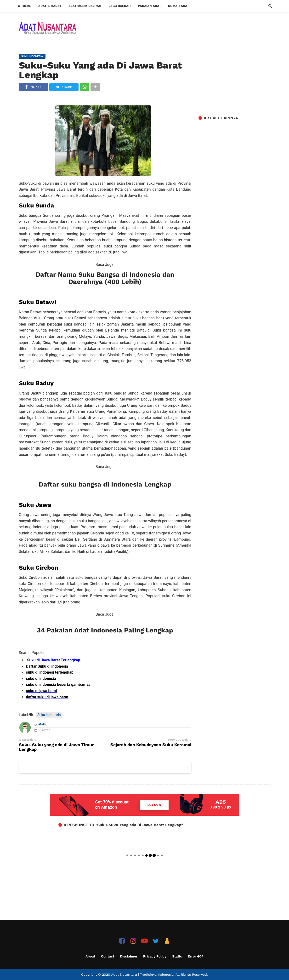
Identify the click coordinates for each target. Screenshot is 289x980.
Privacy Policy (155, 956)
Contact (108, 956)
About (90, 956)
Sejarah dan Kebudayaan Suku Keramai (151, 745)
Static (177, 956)
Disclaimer (129, 956)
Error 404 (196, 956)
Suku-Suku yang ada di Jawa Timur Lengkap (56, 747)
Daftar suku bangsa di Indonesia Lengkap (105, 484)
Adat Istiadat (50, 6)
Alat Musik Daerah (85, 6)
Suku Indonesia (49, 715)
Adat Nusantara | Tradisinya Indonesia (142, 974)
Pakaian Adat (149, 6)
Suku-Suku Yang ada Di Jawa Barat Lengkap (100, 70)
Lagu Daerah (120, 6)
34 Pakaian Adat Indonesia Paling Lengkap (105, 630)
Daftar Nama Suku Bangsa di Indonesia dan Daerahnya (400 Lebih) (105, 278)
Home (24, 6)
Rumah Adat (178, 6)
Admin (42, 724)
